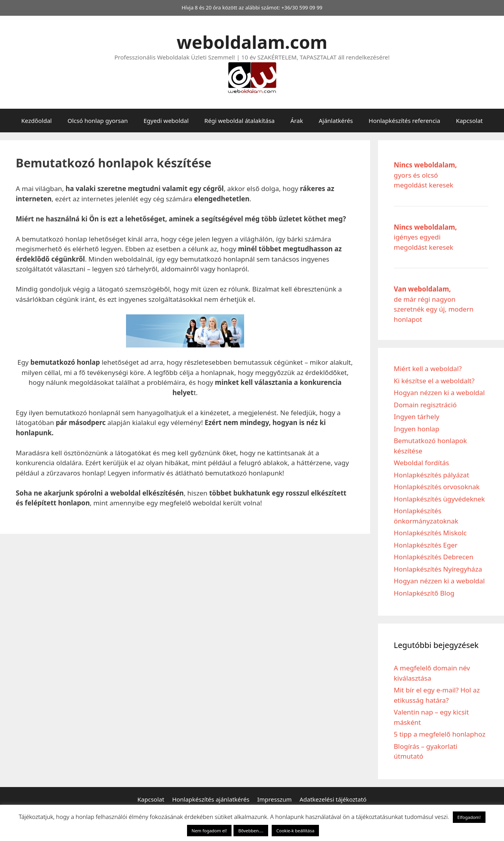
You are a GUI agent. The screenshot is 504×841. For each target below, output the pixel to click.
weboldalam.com (252, 42)
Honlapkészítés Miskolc (430, 533)
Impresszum (274, 799)
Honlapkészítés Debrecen (434, 557)
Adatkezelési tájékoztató (333, 799)
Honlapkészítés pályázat (432, 475)
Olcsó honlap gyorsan (97, 121)
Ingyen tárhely (417, 417)
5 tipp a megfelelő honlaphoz (440, 734)
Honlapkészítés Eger (426, 545)
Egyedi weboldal (166, 121)
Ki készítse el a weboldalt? (434, 381)
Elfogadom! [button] (469, 817)
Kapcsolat (469, 121)
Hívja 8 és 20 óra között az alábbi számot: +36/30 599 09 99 (252, 7)
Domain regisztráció (425, 405)
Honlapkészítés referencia (404, 121)
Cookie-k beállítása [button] (296, 831)
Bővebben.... (251, 831)
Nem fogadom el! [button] (209, 831)
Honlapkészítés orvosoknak (437, 487)
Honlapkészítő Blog (424, 593)
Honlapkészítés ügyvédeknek (439, 499)
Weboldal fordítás (421, 463)
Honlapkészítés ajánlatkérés (211, 799)
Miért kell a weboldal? (428, 369)
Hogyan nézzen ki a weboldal (439, 393)
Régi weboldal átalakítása (239, 121)
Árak (297, 121)
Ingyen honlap (417, 429)
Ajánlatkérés (336, 121)
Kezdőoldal (36, 121)
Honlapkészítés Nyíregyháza (438, 569)
